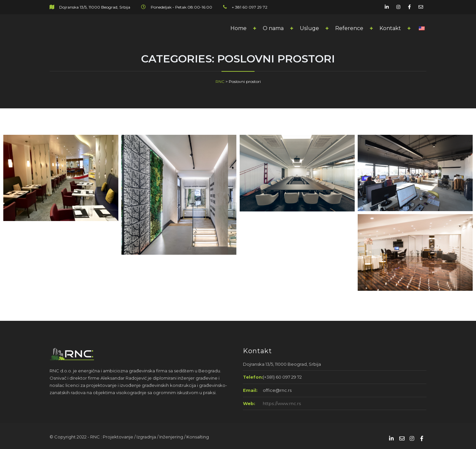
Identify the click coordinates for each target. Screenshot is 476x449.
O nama (273, 28)
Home (238, 28)
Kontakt (390, 28)
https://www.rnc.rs (282, 403)
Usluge (309, 28)
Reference (349, 28)
